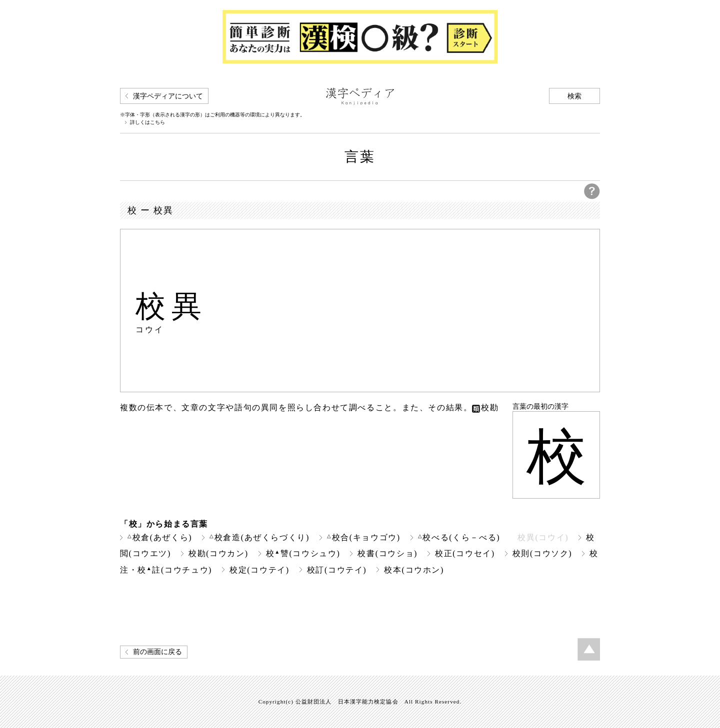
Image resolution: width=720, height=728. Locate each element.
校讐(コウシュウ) (303, 553)
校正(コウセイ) (465, 553)
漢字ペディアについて (168, 96)
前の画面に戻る (157, 652)
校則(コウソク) (542, 553)
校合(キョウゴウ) (364, 537)
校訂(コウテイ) (337, 570)
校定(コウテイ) (259, 570)
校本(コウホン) (414, 570)
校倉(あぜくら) (160, 537)
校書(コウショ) (387, 553)
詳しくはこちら (147, 122)
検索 (574, 96)
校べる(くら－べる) (459, 537)
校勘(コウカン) (218, 553)
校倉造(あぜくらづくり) (259, 537)
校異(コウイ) (543, 537)
